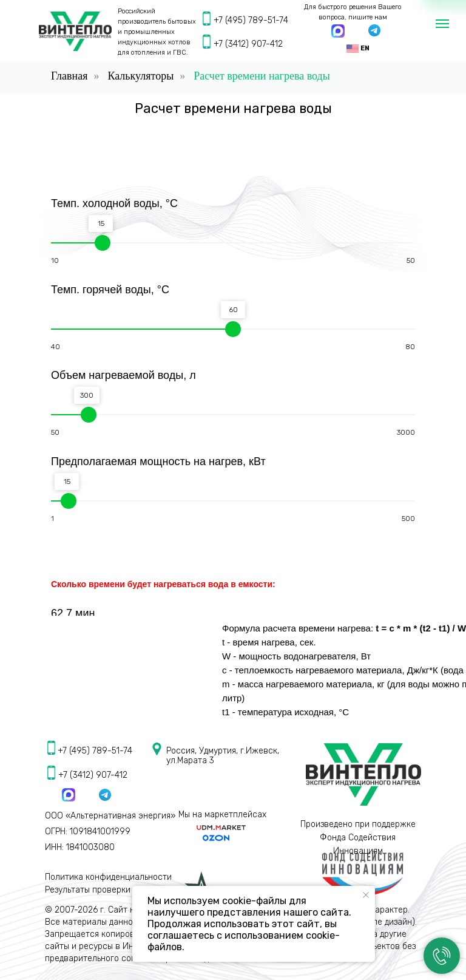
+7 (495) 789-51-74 (251, 20)
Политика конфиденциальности (108, 877)
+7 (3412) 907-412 (248, 44)
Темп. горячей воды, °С (110, 290)
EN (365, 48)
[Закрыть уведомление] (366, 895)
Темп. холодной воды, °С (114, 203)
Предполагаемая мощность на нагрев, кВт (158, 461)
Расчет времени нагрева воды (262, 76)
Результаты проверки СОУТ (99, 890)
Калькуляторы (140, 76)
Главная (69, 76)
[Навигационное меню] (442, 24)
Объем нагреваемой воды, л (123, 375)
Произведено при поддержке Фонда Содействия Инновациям (358, 838)
